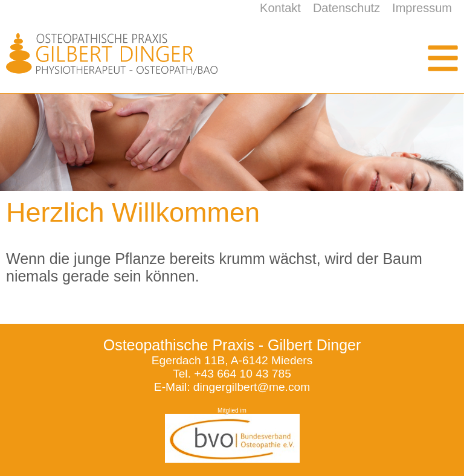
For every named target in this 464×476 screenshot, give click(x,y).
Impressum (422, 8)
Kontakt (280, 8)
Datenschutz (346, 8)
